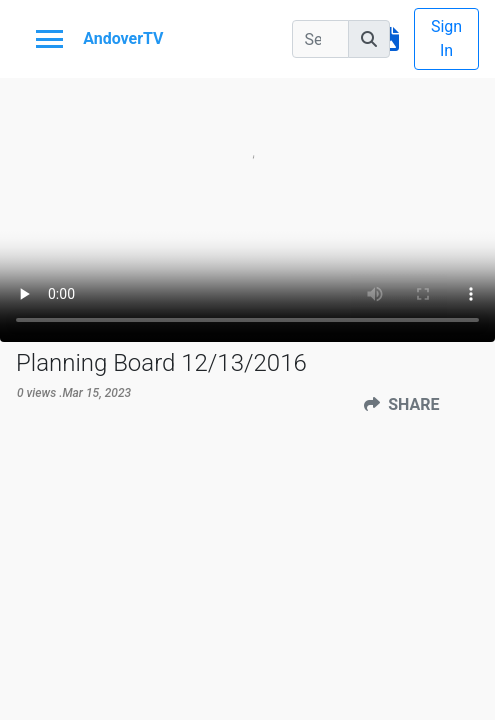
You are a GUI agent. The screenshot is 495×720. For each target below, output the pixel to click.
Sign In (446, 38)
